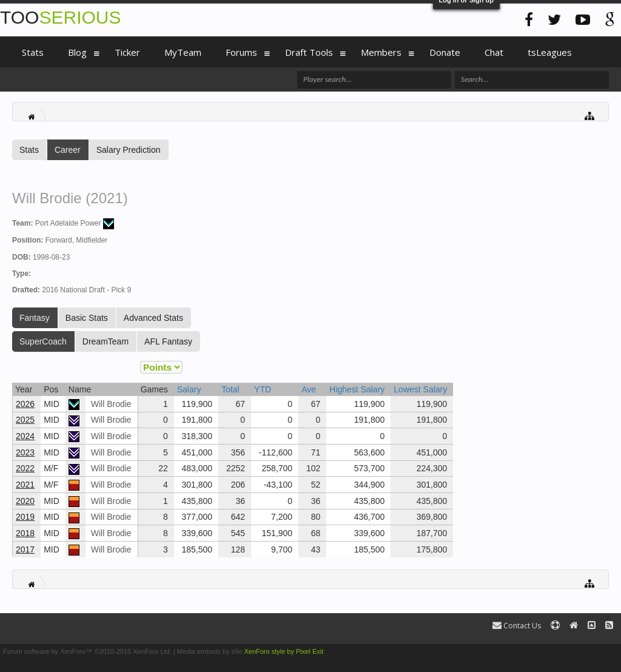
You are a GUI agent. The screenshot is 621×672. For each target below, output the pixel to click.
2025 (25, 420)
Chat (494, 52)
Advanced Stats (153, 318)
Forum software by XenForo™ (87, 651)
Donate (445, 52)
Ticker (127, 52)
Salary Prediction (129, 150)
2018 (25, 533)
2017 (25, 549)
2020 (25, 501)
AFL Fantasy (168, 341)
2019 (25, 517)
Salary (189, 389)
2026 (25, 404)
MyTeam (183, 52)
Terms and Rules (593, 651)
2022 (25, 468)
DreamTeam (106, 341)
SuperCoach (43, 341)
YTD (263, 389)
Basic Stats (87, 318)
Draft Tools (309, 52)
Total (230, 389)
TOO (60, 17)
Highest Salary (357, 389)
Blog (77, 52)
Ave (309, 389)
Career (68, 150)
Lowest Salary (420, 389)
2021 (25, 485)
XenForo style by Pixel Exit (284, 651)
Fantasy (35, 318)
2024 (25, 436)
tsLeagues (550, 52)
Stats (29, 150)
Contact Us (517, 626)
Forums (241, 52)
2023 (25, 452)
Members (381, 52)
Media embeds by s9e (210, 651)
